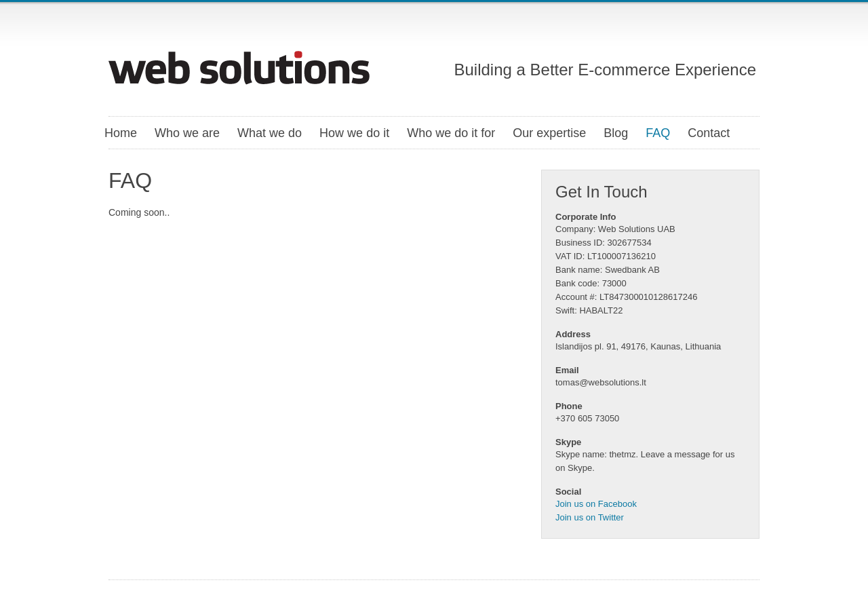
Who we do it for (451, 133)
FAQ (658, 133)
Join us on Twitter (590, 517)
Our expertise (549, 133)
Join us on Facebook (596, 504)
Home (121, 133)
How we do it (354, 133)
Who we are (187, 133)
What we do (270, 133)
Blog (616, 133)
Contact (709, 133)
